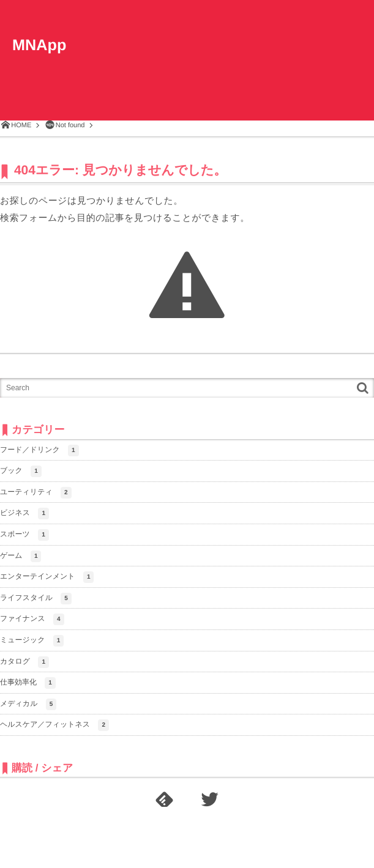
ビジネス (24, 514)
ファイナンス (32, 619)
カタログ (24, 662)
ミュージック (32, 641)
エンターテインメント (47, 577)
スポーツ (24, 535)
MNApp (40, 46)
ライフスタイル (36, 599)
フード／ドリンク (39, 451)
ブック (21, 471)
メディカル (28, 704)
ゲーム (21, 556)
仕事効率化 (28, 683)
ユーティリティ (36, 493)
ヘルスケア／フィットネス (54, 725)
